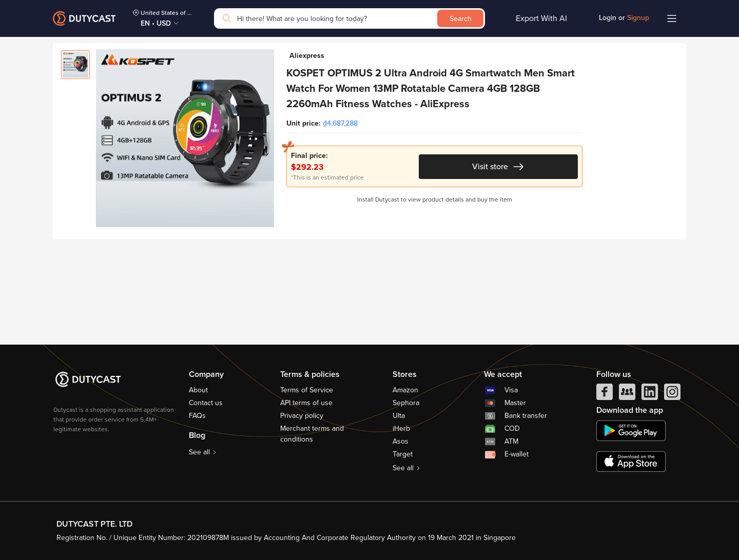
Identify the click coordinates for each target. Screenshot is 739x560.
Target (403, 454)
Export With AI (541, 18)
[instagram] (672, 394)
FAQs (197, 416)
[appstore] (631, 462)
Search (461, 19)
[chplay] (631, 431)
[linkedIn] (650, 394)
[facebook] (605, 394)
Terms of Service (307, 390)
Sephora (406, 403)
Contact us (206, 403)
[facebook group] (627, 394)
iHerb (401, 428)
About (198, 390)
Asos (401, 441)
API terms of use (306, 403)
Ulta (399, 416)
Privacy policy (302, 416)
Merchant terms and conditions (312, 434)
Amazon (405, 390)
